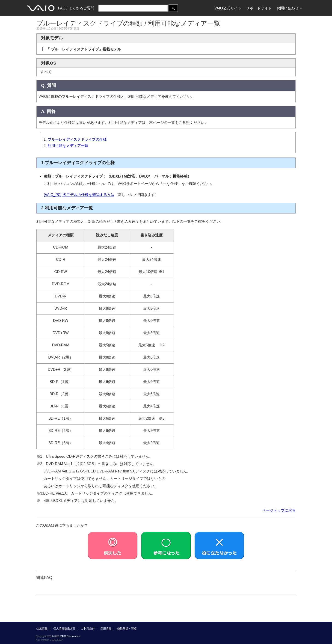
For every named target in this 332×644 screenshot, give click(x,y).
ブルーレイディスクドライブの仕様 (77, 139)
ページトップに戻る (279, 510)
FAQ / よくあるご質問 (76, 8)
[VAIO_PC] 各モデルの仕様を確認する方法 (79, 195)
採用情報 (106, 629)
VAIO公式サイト (228, 8)
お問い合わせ (289, 8)
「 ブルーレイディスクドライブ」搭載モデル (83, 49)
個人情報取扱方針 (64, 629)
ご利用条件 (88, 629)
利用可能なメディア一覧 (68, 146)
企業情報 (42, 629)
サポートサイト (259, 8)
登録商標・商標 (127, 629)
